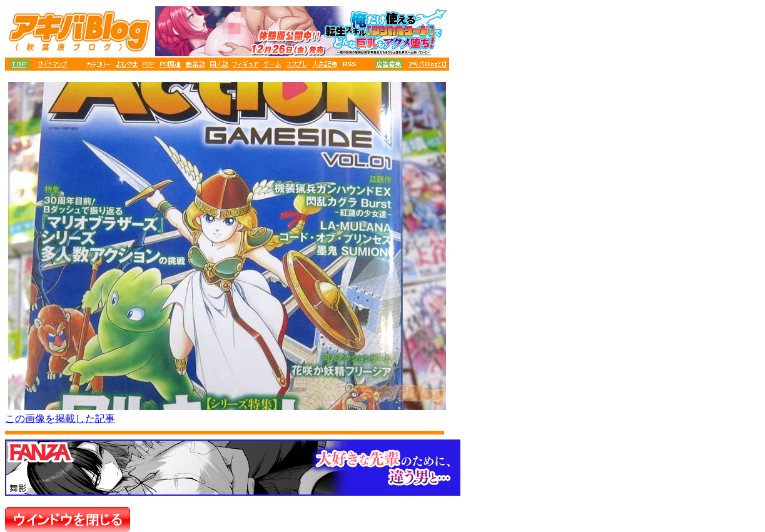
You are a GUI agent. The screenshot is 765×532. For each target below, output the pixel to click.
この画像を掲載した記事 (60, 419)
